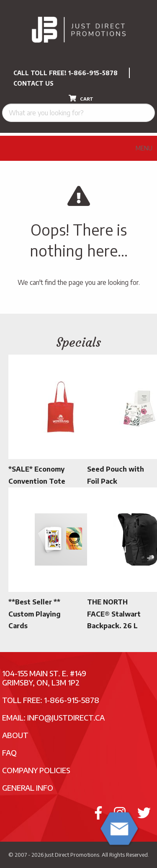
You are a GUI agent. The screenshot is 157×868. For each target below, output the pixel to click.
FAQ (9, 753)
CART (81, 98)
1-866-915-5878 (93, 73)
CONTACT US (33, 83)
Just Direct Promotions (72, 855)
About (15, 735)
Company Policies (36, 770)
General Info (28, 788)
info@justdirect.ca (66, 717)
